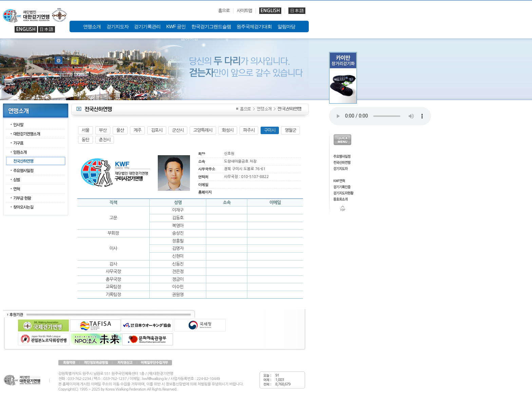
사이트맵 (244, 11)
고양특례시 (203, 130)
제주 (137, 130)
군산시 (178, 130)
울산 (120, 130)
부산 (103, 130)
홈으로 (224, 11)
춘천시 (105, 140)
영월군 (290, 130)
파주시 (249, 130)
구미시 (270, 130)
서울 (85, 130)
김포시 (157, 130)
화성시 (228, 130)
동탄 (85, 140)
